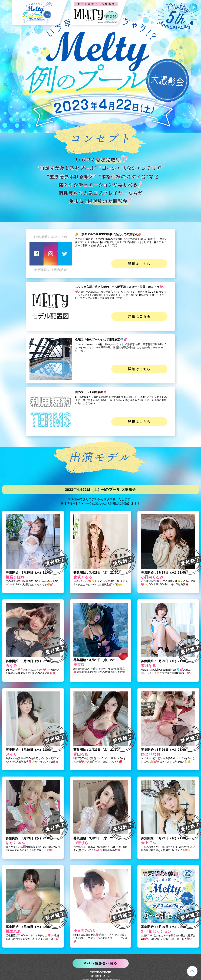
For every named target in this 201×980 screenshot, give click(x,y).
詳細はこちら (139, 264)
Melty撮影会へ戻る (101, 963)
